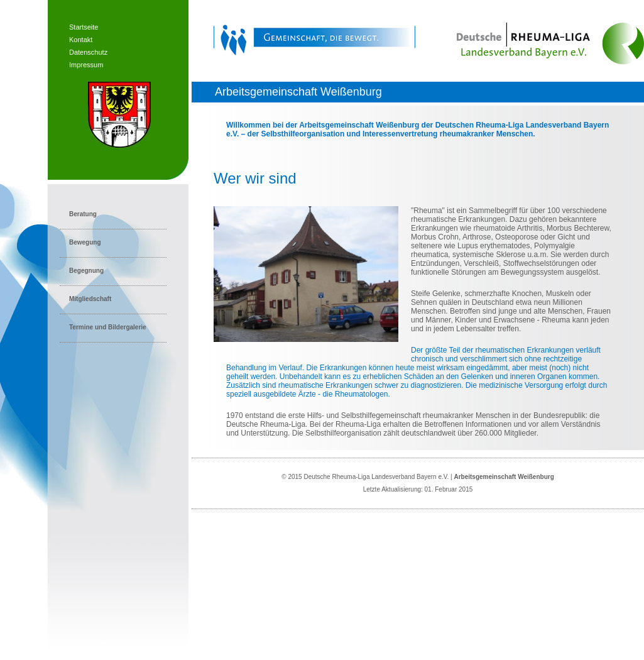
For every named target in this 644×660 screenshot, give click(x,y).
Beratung (83, 214)
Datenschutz (88, 52)
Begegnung (86, 271)
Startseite (84, 27)
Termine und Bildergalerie (108, 327)
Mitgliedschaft (90, 299)
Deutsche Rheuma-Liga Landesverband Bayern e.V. (376, 477)
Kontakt (81, 40)
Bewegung (85, 242)
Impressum (86, 65)
